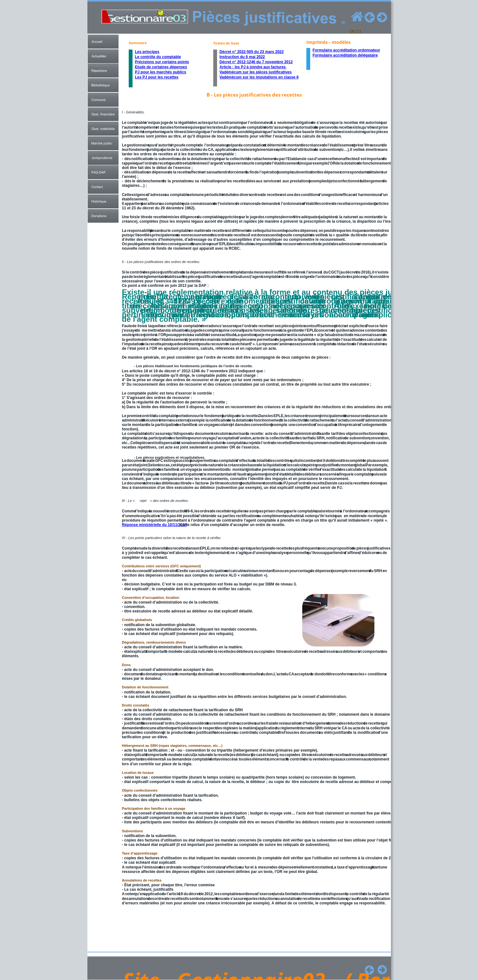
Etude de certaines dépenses (161, 67)
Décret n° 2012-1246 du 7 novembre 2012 (256, 62)
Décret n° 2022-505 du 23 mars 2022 (252, 52)
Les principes (147, 52)
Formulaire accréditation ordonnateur (346, 50)
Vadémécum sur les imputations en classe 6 (259, 77)
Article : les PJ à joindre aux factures (253, 67)
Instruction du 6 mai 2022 (242, 57)
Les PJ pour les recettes (157, 77)
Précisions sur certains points (162, 62)
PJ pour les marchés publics (161, 72)
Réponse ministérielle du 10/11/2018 (154, 525)
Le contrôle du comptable (158, 57)
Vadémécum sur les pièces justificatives (256, 72)
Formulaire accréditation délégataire (345, 55)
